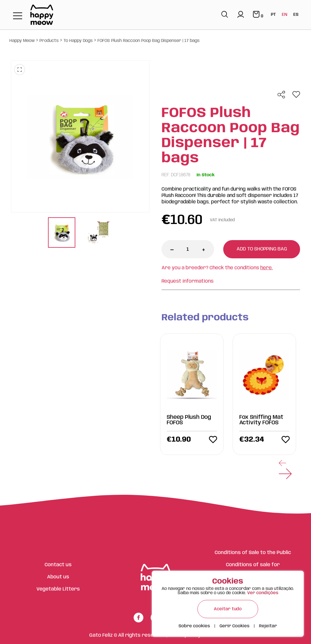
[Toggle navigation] (18, 16)
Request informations (188, 281)
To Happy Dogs (78, 41)
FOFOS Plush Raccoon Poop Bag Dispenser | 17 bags (149, 41)
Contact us (58, 565)
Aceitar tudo (228, 609)
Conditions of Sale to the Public (253, 553)
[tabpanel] (62, 233)
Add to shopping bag (262, 249)
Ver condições (263, 593)
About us (58, 577)
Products (49, 41)
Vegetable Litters (58, 589)
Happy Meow (22, 41)
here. (267, 268)
